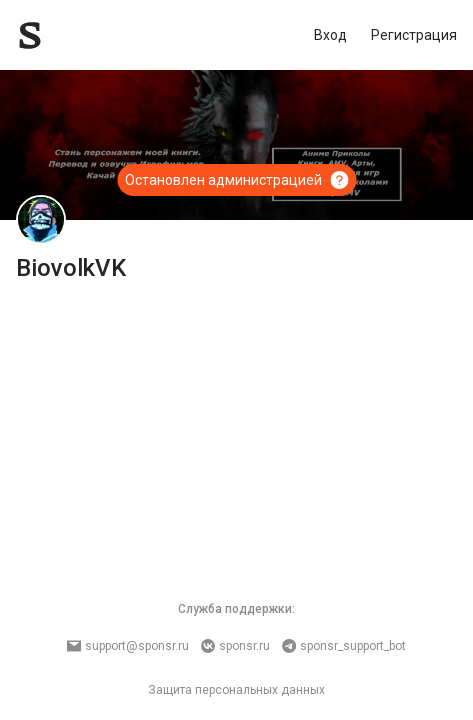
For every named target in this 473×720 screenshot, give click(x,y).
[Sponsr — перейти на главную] (74, 35)
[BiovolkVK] (41, 220)
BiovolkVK (71, 268)
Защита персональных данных (236, 690)
